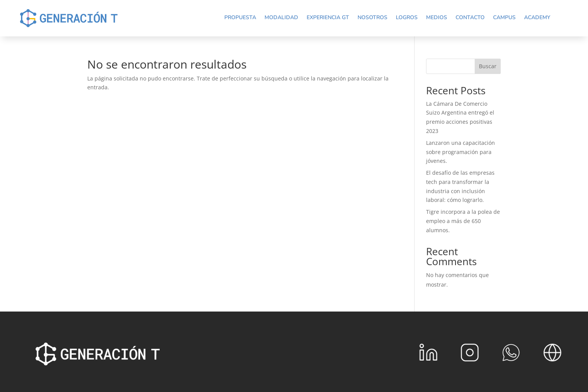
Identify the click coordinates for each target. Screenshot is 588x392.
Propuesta (240, 17)
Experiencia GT (328, 17)
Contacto (470, 17)
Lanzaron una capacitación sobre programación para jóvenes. (461, 152)
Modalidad (281, 17)
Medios (437, 17)
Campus (504, 17)
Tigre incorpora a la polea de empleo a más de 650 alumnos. (463, 221)
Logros (407, 17)
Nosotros (372, 17)
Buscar (488, 66)
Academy (537, 17)
